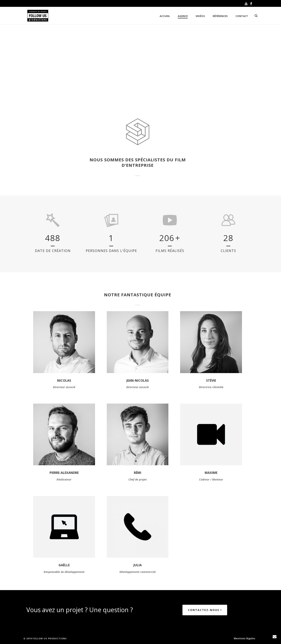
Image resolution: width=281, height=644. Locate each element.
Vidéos (200, 16)
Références (220, 16)
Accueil (165, 16)
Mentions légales (245, 639)
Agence (183, 16)
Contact (242, 16)
